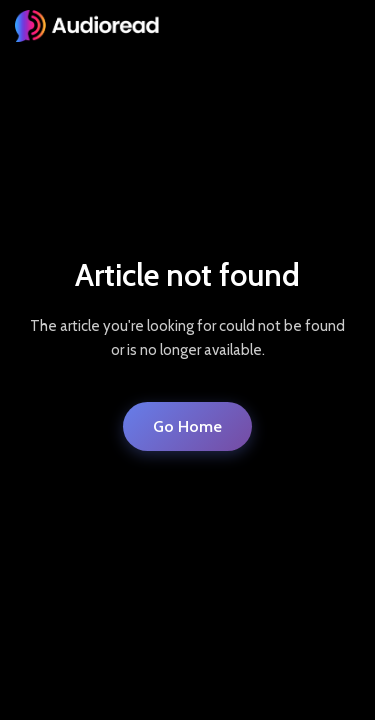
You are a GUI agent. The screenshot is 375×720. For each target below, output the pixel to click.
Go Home (187, 426)
